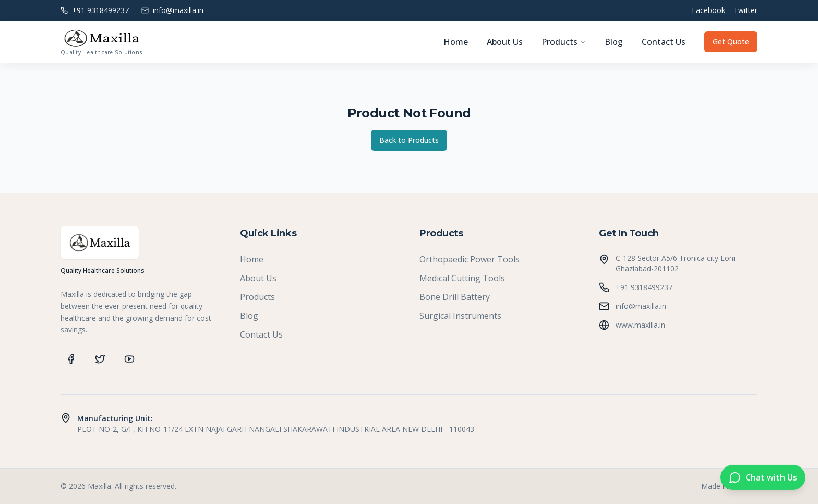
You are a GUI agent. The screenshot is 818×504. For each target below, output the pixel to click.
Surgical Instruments (460, 316)
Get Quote (731, 41)
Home (456, 42)
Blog (614, 42)
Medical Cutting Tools (462, 278)
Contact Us (664, 42)
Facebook (708, 10)
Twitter (745, 10)
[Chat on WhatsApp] (763, 478)
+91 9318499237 (644, 287)
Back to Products (409, 140)
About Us (505, 42)
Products (564, 42)
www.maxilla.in (640, 325)
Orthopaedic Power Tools (470, 259)
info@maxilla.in (641, 306)
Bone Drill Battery (455, 297)
